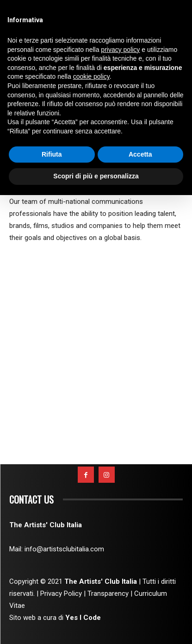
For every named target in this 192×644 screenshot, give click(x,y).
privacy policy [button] (120, 50)
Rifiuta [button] (52, 154)
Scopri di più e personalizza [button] (96, 176)
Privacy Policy (61, 593)
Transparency (108, 593)
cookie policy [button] (91, 76)
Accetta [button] (140, 154)
